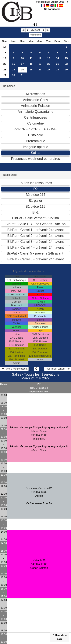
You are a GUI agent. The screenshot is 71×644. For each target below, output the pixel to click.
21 (57, 64)
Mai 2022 (35, 30)
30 (14, 75)
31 (22, 75)
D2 (39, 384)
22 (66, 64)
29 (66, 70)
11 (31, 58)
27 (49, 70)
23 (14, 70)
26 (40, 70)
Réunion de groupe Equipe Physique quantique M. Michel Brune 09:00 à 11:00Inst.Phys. (39, 439)
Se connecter (52, 9)
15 (66, 58)
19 (5, 58)
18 (5, 52)
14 (57, 58)
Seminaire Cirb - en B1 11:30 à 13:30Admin (39, 496)
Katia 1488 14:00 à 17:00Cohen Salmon (39, 564)
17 (5, 47)
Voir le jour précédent (14, 369)
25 (31, 70)
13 (49, 58)
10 (22, 58)
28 (57, 70)
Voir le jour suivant (58, 369)
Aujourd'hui (36, 35)
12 (40, 58)
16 (14, 64)
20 (5, 64)
